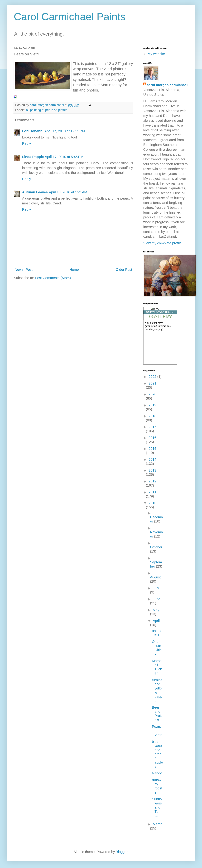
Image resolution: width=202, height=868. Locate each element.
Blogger (122, 852)
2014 (153, 459)
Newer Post (24, 270)
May (156, 610)
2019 (153, 405)
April (156, 621)
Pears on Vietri (157, 731)
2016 (153, 438)
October (156, 547)
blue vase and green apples (157, 754)
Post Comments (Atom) (53, 278)
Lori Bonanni (33, 131)
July (156, 588)
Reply (27, 143)
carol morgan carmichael (167, 85)
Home (74, 270)
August (155, 577)
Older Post (124, 270)
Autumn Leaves (35, 192)
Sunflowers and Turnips (157, 807)
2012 (153, 481)
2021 (153, 383)
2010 (153, 503)
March (158, 824)
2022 (153, 377)
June (157, 599)
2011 (153, 492)
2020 (153, 394)
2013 (153, 470)
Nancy (157, 773)
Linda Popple (33, 157)
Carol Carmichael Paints (70, 17)
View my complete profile (162, 243)
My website (156, 54)
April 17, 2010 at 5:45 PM (64, 157)
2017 (153, 427)
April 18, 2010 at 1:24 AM (68, 192)
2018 (153, 416)
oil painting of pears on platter (46, 110)
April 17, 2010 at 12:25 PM (65, 131)
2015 (153, 449)
